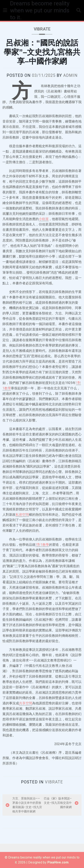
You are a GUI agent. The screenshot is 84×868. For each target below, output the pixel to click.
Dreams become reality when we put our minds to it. (40, 10)
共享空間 (26, 703)
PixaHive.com (58, 862)
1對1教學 (42, 545)
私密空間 (22, 515)
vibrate (42, 29)
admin (70, 75)
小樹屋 (44, 219)
